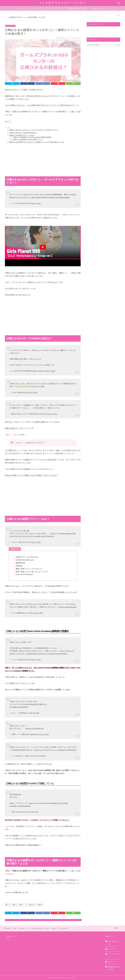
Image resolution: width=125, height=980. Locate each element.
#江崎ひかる (35, 654)
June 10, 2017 (33, 812)
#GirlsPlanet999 (41, 197)
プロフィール (22, 8)
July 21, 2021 (36, 542)
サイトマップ (36, 8)
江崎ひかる (33, 905)
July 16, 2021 (36, 203)
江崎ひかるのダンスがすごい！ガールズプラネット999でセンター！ (34, 130)
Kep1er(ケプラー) (10, 26)
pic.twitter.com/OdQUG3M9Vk (59, 197)
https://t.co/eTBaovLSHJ (34, 728)
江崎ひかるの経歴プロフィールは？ (22, 135)
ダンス (16, 905)
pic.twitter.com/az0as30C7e (57, 654)
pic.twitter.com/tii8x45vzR (67, 750)
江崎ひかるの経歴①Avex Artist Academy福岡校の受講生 (32, 137)
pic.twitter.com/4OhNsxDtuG (20, 806)
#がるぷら (38, 750)
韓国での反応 (10, 428)
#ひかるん (18, 536)
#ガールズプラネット (49, 750)
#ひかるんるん (28, 536)
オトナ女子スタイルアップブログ (62, 3)
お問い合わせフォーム (100, 8)
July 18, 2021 (52, 414)
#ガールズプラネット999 (25, 197)
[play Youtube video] (43, 247)
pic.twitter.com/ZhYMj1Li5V (44, 536)
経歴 (41, 905)
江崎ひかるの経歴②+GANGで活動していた (28, 140)
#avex (31, 803)
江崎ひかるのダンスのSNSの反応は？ (23, 133)
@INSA (19, 794)
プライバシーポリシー (54, 8)
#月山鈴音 (64, 803)
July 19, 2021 (50, 371)
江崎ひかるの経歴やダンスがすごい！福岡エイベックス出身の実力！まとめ (37, 142)
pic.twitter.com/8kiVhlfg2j (19, 707)
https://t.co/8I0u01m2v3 (68, 607)
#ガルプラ (55, 533)
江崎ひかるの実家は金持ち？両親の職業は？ (23, 845)
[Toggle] (9, 128)
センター (9, 905)
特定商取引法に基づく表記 (77, 8)
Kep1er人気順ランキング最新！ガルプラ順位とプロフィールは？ (31, 475)
